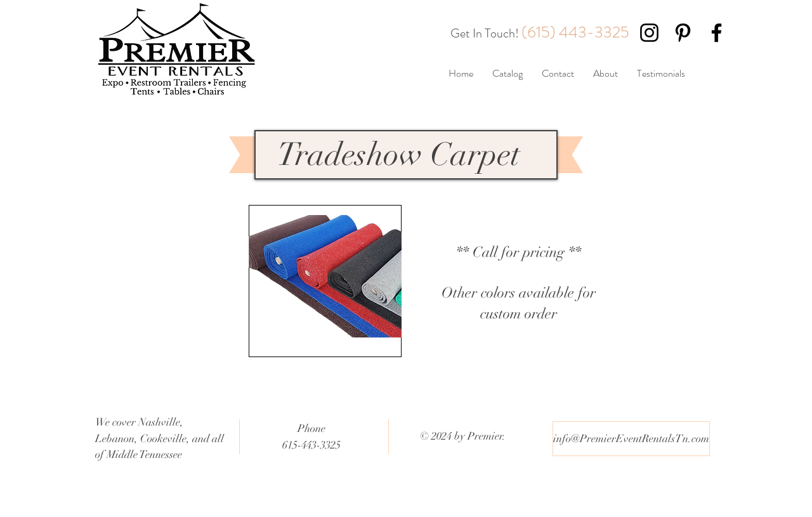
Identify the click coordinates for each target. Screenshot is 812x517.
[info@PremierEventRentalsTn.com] (631, 439)
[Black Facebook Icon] (717, 33)
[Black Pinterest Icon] (683, 33)
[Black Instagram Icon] (649, 33)
